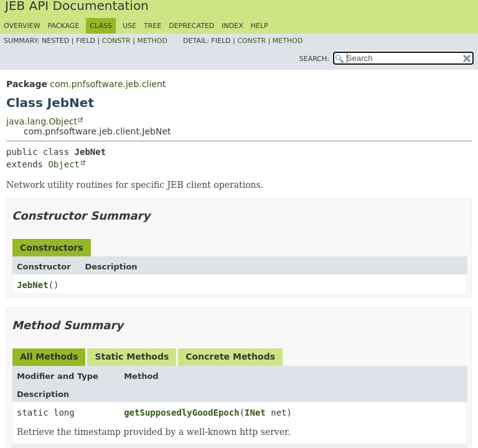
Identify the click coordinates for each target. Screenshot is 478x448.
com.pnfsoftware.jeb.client (108, 84)
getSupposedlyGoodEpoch (181, 413)
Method (152, 41)
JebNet (33, 285)
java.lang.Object (42, 121)
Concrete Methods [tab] (230, 357)
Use (129, 26)
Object (64, 164)
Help (260, 26)
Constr (116, 41)
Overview (22, 26)
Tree (152, 26)
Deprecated (191, 26)
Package (64, 26)
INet (255, 413)
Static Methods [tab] (132, 357)
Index (232, 26)
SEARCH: (314, 59)
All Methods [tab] (49, 357)
